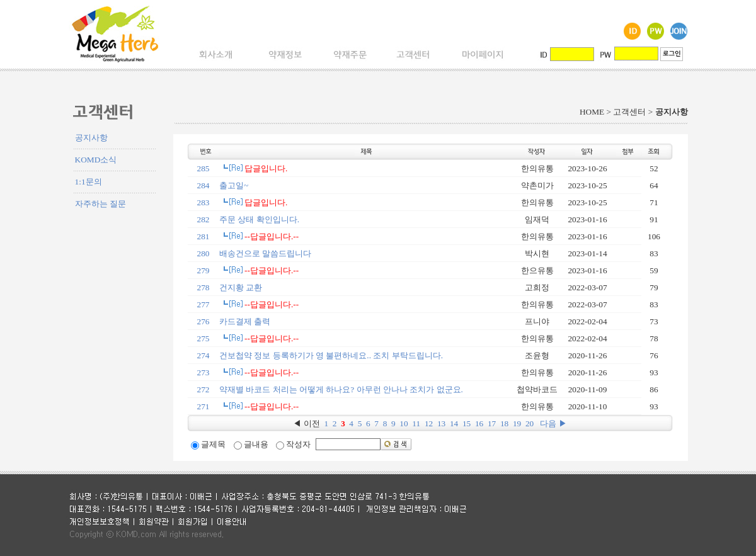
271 (203, 406)
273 (203, 372)
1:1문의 (89, 182)
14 (454, 423)
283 (203, 202)
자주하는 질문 (100, 204)
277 (203, 304)
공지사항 (91, 138)
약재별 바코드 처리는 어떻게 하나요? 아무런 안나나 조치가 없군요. (341, 389)
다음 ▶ (553, 423)
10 (404, 423)
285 (203, 168)
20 (530, 423)
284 (203, 185)
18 (504, 423)
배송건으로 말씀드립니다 (265, 253)
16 (479, 423)
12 (429, 423)
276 (203, 321)
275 (203, 338)
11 (416, 423)
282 (203, 219)
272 (203, 389)
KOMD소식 (96, 160)
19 (517, 423)
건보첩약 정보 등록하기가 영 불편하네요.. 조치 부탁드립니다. (331, 355)
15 (467, 423)
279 (203, 270)
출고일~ (234, 185)
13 (441, 423)
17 (492, 423)
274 (203, 355)
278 (203, 287)
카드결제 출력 (245, 321)
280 (203, 253)
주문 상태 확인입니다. (259, 219)
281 (203, 236)
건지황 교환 (241, 287)
